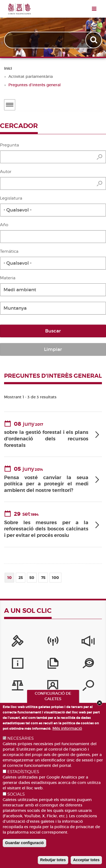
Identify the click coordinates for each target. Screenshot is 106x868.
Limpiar (53, 349)
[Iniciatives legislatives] (18, 687)
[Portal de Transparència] (88, 665)
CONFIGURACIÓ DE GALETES (53, 696)
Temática (9, 251)
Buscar (53, 331)
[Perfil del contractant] (53, 687)
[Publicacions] (53, 665)
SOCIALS (16, 794)
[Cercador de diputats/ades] (88, 687)
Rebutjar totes (53, 860)
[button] (53, 210)
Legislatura (11, 198)
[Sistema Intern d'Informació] (88, 642)
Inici (8, 68)
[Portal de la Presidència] (18, 642)
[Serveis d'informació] (18, 665)
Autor (6, 172)
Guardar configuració (24, 843)
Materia (8, 278)
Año (4, 225)
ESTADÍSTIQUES (23, 772)
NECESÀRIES (21, 738)
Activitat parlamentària (31, 76)
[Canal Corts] (53, 642)
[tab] (53, 435)
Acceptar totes (86, 860)
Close (99, 703)
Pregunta (10, 145)
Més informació (67, 728)
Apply (94, 40)
